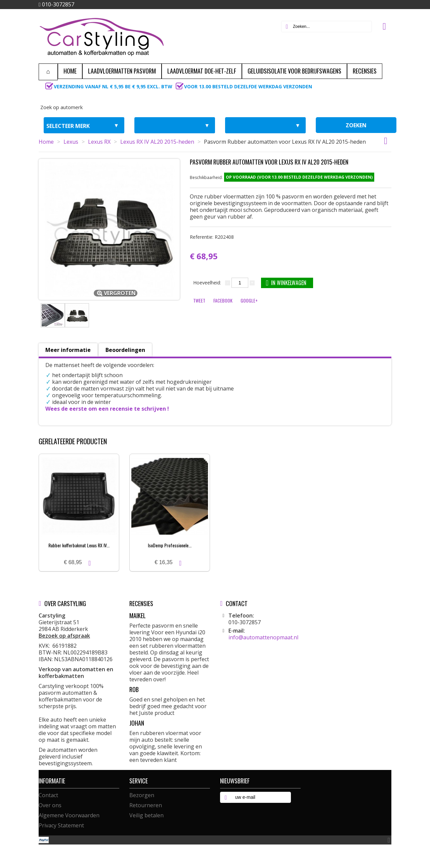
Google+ (249, 300)
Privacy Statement (61, 825)
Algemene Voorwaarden (69, 815)
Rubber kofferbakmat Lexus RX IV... (79, 545)
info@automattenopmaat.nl (263, 637)
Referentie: (212, 237)
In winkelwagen (286, 283)
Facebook (223, 300)
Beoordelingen (125, 350)
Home (46, 142)
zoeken (356, 125)
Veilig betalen (146, 815)
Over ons (50, 805)
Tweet (199, 300)
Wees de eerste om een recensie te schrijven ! (107, 409)
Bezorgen (142, 795)
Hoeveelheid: (207, 283)
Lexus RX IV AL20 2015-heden (157, 142)
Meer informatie (68, 350)
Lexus (71, 142)
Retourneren (146, 805)
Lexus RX (99, 142)
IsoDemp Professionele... (170, 545)
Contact (48, 795)
